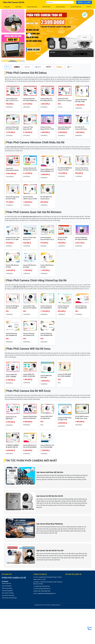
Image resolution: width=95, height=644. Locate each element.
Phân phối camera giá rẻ (14, 2)
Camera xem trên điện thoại (9, 598)
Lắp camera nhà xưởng (8, 595)
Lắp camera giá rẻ (7, 586)
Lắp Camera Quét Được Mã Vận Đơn (50, 472)
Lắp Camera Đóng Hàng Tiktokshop (50, 524)
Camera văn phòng (7, 588)
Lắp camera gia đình (7, 591)
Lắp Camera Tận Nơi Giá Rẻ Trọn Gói (50, 551)
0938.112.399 (84, 2)
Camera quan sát (6, 583)
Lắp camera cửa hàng (8, 593)
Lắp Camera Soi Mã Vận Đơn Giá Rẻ (50, 496)
